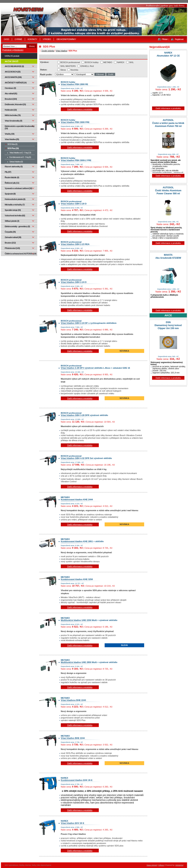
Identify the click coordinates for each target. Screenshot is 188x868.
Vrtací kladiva (61, 51)
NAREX (121, 62)
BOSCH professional (70, 62)
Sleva (63, 70)
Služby (22, 865)
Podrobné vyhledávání (13, 50)
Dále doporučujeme (44, 865)
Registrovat (179, 39)
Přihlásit (164, 39)
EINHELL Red (87, 66)
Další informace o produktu (80, 109)
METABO (108, 62)
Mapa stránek (152, 865)
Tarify (34, 865)
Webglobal (179, 865)
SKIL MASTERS (68, 66)
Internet (28, 865)
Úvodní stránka (48, 51)
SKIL (132, 62)
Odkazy (161, 865)
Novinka (74, 70)
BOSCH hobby (92, 62)
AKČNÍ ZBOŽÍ (11, 61)
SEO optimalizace (11, 865)
